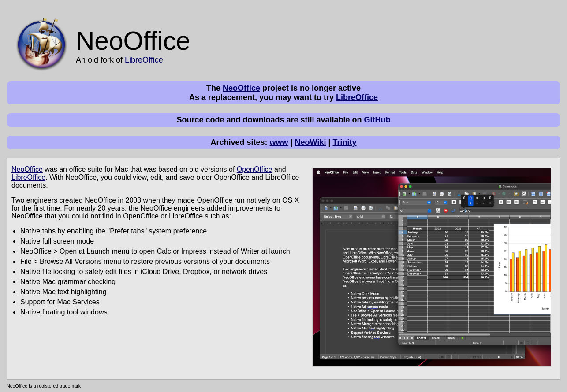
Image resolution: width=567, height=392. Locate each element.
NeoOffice (241, 88)
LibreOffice (144, 60)
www (279, 142)
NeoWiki (311, 142)
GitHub (377, 120)
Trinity (345, 142)
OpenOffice (255, 169)
